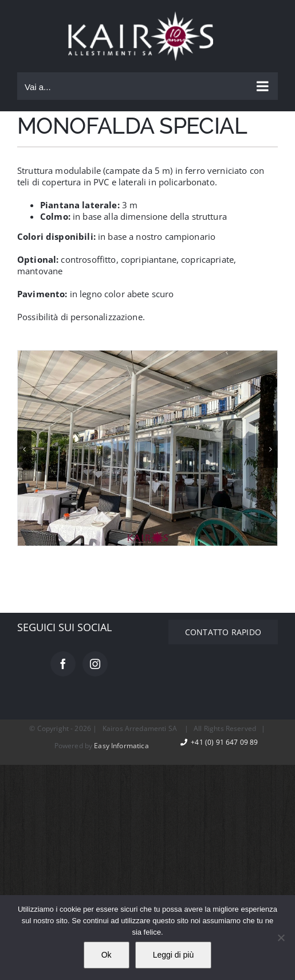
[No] (281, 938)
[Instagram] (95, 664)
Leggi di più (174, 955)
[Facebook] (63, 664)
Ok (107, 955)
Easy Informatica (121, 746)
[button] (24, 449)
